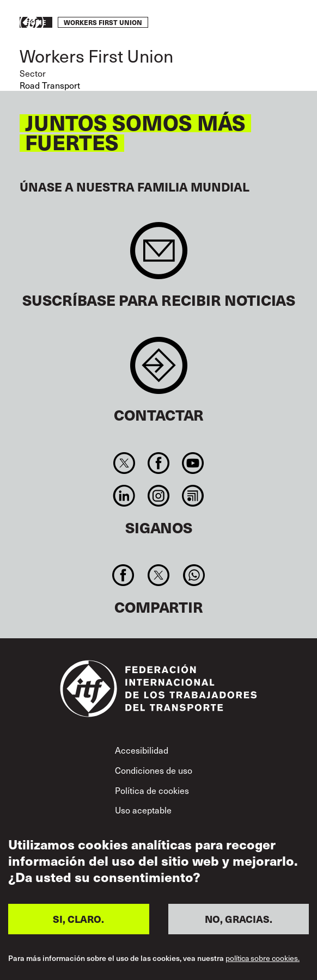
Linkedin (124, 496)
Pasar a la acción (265, 23)
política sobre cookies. (263, 958)
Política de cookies (152, 790)
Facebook (158, 463)
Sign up (159, 256)
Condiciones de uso (154, 770)
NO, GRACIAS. (239, 919)
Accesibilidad (142, 750)
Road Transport (50, 85)
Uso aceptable (143, 810)
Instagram (158, 496)
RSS (193, 496)
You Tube (193, 463)
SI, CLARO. (78, 919)
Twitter (124, 463)
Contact (159, 371)
